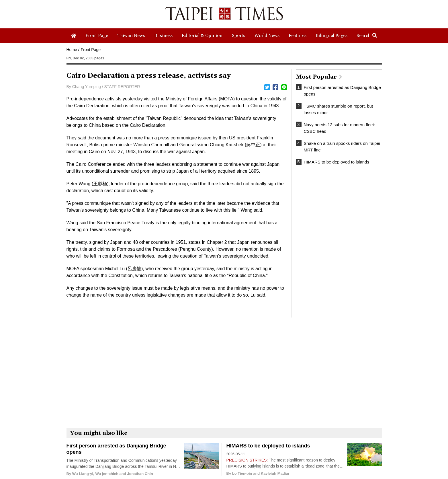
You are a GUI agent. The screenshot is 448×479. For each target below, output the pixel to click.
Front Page (91, 50)
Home (72, 50)
